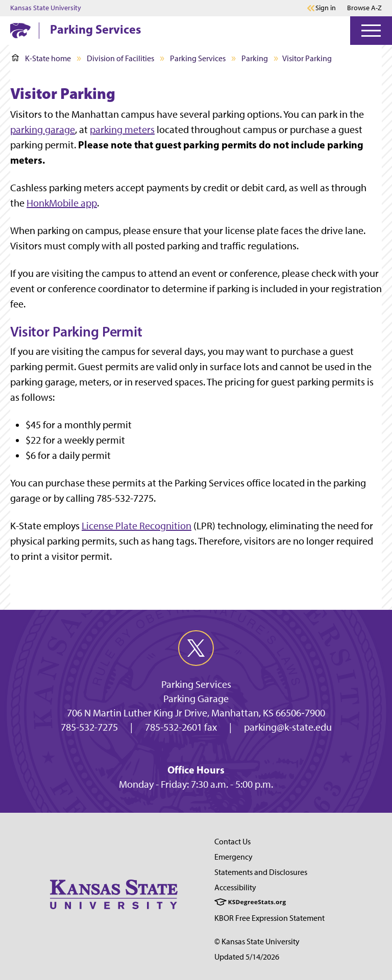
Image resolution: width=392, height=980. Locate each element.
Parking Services (95, 29)
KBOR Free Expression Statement (269, 918)
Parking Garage (196, 699)
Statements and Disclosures (261, 872)
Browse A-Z (364, 8)
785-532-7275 (89, 727)
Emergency (234, 857)
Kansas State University (46, 8)
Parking (255, 58)
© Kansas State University (257, 942)
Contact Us (232, 842)
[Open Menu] (371, 31)
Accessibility (235, 887)
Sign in (326, 8)
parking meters (122, 130)
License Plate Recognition (137, 526)
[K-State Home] (20, 30)
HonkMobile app (62, 203)
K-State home (41, 58)
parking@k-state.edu (288, 727)
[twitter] (196, 648)
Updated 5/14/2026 (247, 957)
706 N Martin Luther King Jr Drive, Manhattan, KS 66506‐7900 (196, 713)
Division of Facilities (120, 58)
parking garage (43, 130)
